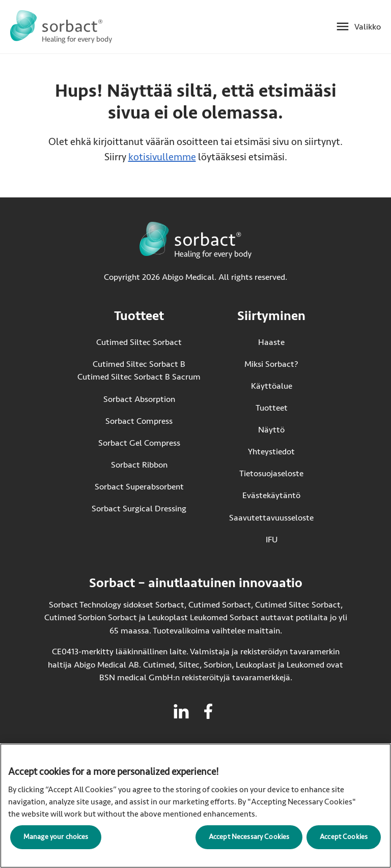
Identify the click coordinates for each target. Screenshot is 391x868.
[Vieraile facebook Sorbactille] (208, 711)
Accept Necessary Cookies (249, 837)
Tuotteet (272, 408)
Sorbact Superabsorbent (139, 487)
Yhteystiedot (271, 452)
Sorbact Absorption (139, 399)
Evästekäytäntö (271, 495)
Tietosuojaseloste (271, 473)
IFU (290, 539)
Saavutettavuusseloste (271, 518)
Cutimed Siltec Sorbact (139, 342)
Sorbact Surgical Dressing (139, 509)
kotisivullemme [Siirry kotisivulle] (162, 157)
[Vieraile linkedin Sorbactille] (181, 711)
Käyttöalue (272, 386)
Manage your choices (56, 837)
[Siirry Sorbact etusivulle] (61, 27)
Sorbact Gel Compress (139, 443)
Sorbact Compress (139, 421)
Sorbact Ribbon (139, 465)
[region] (195, 806)
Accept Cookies (344, 837)
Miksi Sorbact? (271, 364)
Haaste (271, 342)
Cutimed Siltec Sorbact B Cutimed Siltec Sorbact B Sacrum (139, 371)
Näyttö (271, 430)
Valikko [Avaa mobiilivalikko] (368, 27)
